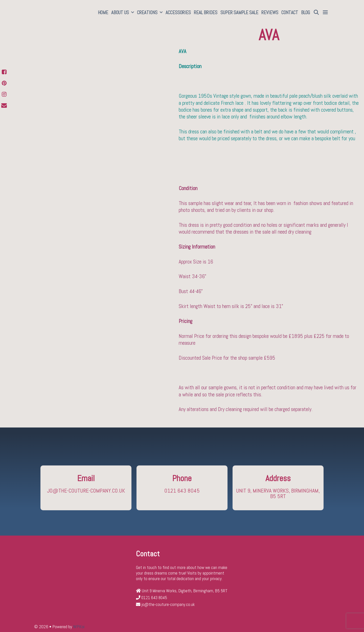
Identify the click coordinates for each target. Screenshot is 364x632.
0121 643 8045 (182, 491)
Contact (290, 13)
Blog (305, 13)
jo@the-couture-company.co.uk (86, 491)
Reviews (270, 13)
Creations (151, 13)
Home (103, 13)
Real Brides (206, 13)
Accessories (178, 13)
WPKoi (79, 627)
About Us (123, 13)
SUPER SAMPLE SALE (239, 13)
